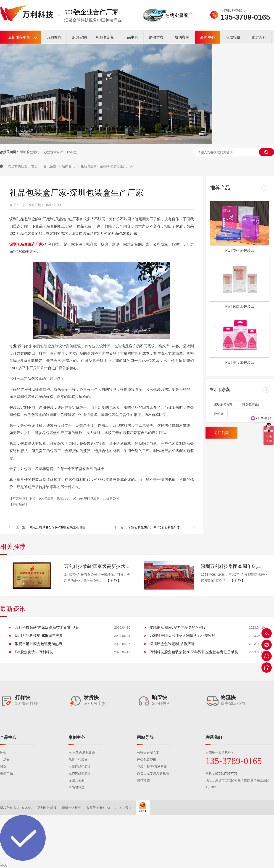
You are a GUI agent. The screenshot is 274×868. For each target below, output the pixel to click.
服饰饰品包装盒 (80, 773)
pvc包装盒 (47, 498)
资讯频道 (50, 166)
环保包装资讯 (147, 760)
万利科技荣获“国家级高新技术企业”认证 (97, 566)
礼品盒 (5, 760)
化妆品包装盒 (78, 760)
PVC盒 (72, 152)
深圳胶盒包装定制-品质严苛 (172, 644)
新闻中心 (208, 37)
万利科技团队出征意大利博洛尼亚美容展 (182, 636)
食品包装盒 (76, 787)
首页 (35, 166)
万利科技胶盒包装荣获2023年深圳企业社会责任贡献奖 (194, 652)
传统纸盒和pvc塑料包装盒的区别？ (178, 627)
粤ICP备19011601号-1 (115, 808)
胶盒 (33, 498)
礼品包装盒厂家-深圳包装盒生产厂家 (107, 166)
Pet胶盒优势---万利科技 (34, 652)
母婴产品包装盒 (80, 766)
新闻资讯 (69, 166)
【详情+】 (113, 580)
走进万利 (259, 37)
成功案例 (182, 37)
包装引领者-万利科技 (152, 766)
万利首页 (54, 37)
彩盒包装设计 (53, 152)
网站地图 (143, 780)
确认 (4, 865)
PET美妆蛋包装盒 (240, 362)
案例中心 (77, 737)
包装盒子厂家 (67, 498)
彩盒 (3, 766)
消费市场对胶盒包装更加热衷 (39, 644)
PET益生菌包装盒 (240, 250)
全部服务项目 (19, 37)
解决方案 (156, 37)
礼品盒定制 (105, 37)
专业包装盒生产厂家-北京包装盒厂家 (154, 527)
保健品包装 (76, 780)
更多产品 (6, 773)
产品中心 (131, 37)
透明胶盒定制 (30, 152)
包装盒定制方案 (148, 753)
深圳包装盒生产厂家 (26, 244)
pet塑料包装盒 (90, 498)
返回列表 (221, 433)
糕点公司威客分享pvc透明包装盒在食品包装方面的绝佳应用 (59, 527)
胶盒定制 (79, 37)
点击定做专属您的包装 (153, 773)
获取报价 (233, 37)
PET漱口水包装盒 (240, 307)
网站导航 (145, 737)
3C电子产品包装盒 (82, 753)
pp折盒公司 (111, 498)
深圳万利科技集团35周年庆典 (231, 566)
